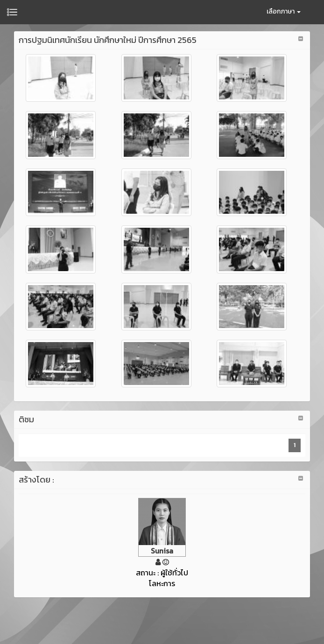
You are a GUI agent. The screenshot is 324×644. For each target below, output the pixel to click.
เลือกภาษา (284, 11)
